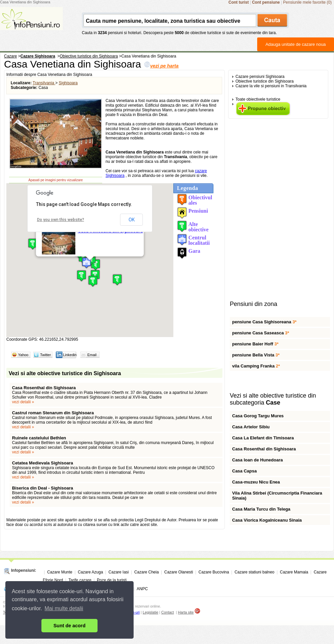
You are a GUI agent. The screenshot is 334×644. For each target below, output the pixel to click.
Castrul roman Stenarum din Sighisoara (53, 413)
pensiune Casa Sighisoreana (264, 322)
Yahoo (23, 355)
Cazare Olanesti (179, 572)
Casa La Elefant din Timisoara (263, 438)
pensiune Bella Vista (256, 355)
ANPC (142, 589)
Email (92, 355)
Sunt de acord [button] (69, 626)
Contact (168, 612)
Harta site (186, 612)
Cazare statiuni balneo (254, 572)
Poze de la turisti (112, 580)
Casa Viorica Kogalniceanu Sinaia (267, 520)
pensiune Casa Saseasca (261, 333)
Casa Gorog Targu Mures (258, 416)
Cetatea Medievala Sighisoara (43, 463)
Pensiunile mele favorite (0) (307, 2)
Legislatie (150, 612)
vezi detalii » (23, 402)
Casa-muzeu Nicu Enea (256, 482)
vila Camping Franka (256, 366)
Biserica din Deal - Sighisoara (43, 488)
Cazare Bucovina (214, 572)
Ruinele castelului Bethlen (39, 438)
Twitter (45, 355)
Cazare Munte (60, 572)
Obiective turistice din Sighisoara (265, 81)
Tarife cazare (80, 580)
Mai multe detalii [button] (64, 608)
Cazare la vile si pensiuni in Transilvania (271, 86)
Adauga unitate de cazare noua (296, 44)
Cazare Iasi (119, 572)
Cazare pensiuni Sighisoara (260, 77)
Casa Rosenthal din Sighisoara (44, 388)
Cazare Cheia (146, 572)
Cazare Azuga (90, 572)
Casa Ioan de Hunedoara (258, 460)
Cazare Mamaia (294, 572)
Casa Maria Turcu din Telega (261, 509)
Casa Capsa (244, 471)
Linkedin (70, 355)
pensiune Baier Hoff (255, 344)
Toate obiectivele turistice (258, 99)
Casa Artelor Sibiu (251, 427)
